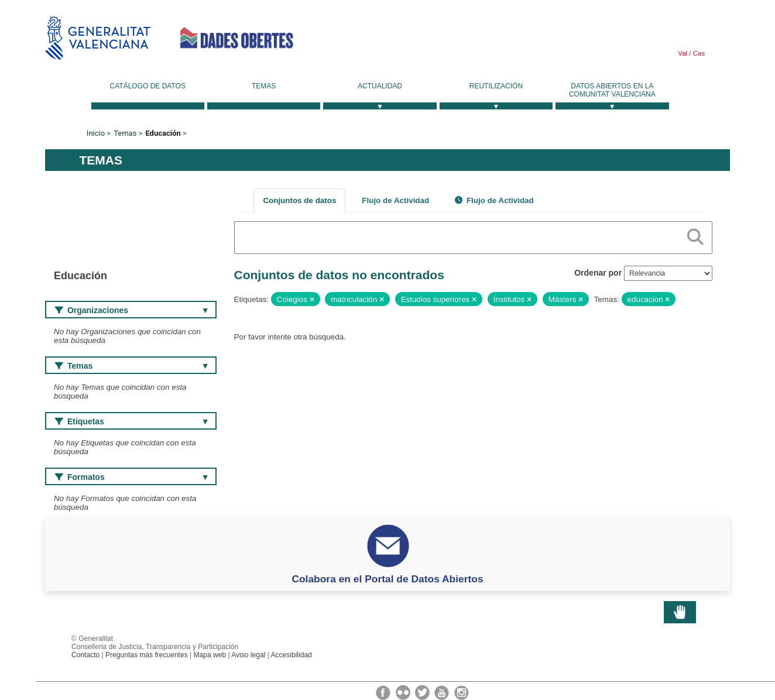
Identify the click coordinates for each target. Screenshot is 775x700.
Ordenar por (598, 273)
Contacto (85, 655)
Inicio (96, 133)
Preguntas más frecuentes (147, 655)
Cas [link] (698, 53)
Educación (163, 133)
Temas (264, 86)
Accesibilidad (291, 655)
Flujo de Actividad (395, 200)
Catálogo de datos (148, 86)
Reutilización (496, 86)
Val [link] (683, 53)
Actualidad (380, 86)
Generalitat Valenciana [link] (98, 38)
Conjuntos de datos (299, 200)
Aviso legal (248, 655)
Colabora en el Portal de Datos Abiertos (387, 579)
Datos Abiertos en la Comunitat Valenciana (612, 90)
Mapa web (210, 655)
